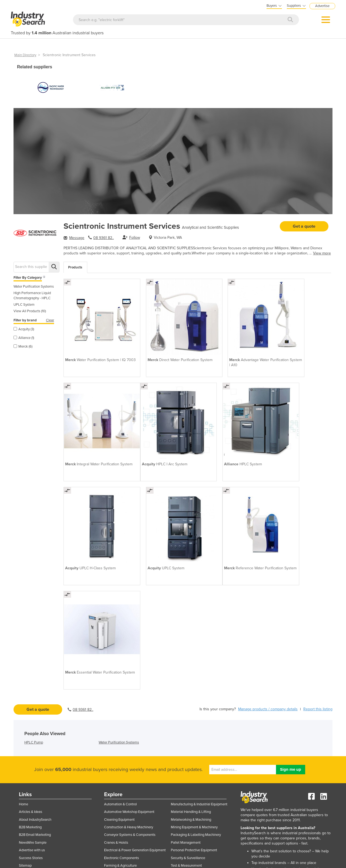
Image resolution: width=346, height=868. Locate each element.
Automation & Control (120, 656)
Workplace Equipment (187, 771)
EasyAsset (292, 745)
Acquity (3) (24, 329)
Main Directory (25, 55)
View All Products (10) (30, 311)
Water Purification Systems (34, 287)
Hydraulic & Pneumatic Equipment (130, 740)
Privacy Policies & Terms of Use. (130, 861)
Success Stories (31, 709)
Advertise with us (32, 702)
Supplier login (56, 742)
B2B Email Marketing (35, 687)
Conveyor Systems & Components (130, 687)
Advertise (322, 6)
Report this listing (318, 561)
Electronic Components (122, 709)
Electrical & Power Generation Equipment (135, 702)
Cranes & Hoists (116, 694)
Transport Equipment (186, 725)
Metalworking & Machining (191, 671)
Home (24, 656)
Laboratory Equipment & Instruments (132, 779)
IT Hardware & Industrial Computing (131, 763)
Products (75, 267)
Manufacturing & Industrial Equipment (199, 656)
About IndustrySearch (35, 671)
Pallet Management (186, 694)
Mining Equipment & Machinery (194, 679)
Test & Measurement (186, 717)
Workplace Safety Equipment (192, 779)
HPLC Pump (34, 594)
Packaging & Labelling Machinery (196, 687)
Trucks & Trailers (183, 732)
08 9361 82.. (104, 238)
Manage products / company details (268, 561)
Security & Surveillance (188, 709)
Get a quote (304, 226)
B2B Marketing (30, 679)
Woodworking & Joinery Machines (196, 763)
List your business (55, 729)
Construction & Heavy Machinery (129, 679)
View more (322, 253)
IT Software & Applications (124, 771)
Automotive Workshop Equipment (129, 664)
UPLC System (24, 305)
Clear (50, 320)
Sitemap (25, 717)
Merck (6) (23, 346)
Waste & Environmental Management (199, 748)
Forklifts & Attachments (122, 732)
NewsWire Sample (33, 694)
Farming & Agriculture (120, 717)
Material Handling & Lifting (191, 664)
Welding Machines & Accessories (195, 756)
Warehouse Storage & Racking (194, 740)
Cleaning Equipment (119, 671)
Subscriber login (56, 754)
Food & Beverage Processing (126, 725)
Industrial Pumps (117, 756)
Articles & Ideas (31, 664)
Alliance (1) (24, 338)
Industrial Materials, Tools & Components (135, 748)
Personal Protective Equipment (194, 702)
